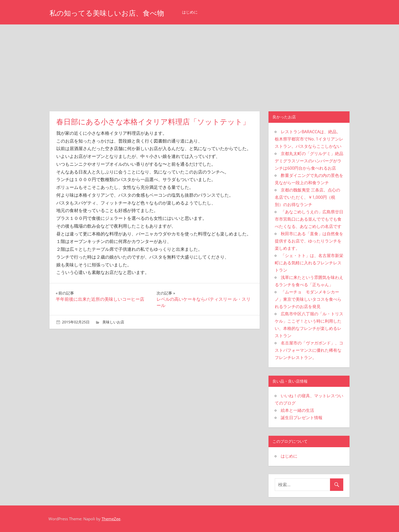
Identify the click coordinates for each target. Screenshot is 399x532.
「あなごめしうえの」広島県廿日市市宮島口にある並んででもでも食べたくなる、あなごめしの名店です (309, 219)
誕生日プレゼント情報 (302, 418)
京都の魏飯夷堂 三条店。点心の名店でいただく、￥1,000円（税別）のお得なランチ (307, 197)
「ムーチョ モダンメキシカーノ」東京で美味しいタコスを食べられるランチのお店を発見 (308, 299)
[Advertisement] (199, 63)
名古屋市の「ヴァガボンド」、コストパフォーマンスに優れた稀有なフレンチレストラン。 (309, 350)
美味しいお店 (113, 322)
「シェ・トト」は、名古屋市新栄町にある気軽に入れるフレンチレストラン (309, 263)
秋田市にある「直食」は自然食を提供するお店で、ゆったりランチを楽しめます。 (309, 241)
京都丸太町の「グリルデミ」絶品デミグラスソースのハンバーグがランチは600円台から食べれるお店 (309, 161)
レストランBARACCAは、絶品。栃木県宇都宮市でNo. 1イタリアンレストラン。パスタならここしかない (309, 139)
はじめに (211, 12)
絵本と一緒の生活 (297, 410)
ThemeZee (111, 519)
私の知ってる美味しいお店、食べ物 (117, 13)
